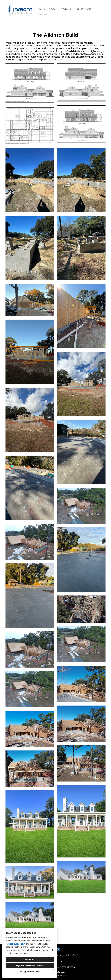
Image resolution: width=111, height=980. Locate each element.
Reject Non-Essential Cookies (30, 966)
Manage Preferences (30, 972)
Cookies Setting (60, 976)
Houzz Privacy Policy (16, 944)
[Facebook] (58, 949)
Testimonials (83, 9)
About (53, 9)
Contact (43, 14)
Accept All (30, 960)
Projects (66, 9)
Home (41, 9)
